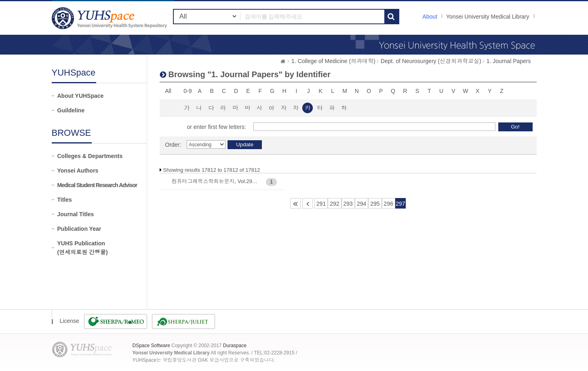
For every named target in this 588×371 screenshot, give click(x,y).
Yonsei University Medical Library (488, 17)
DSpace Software (151, 346)
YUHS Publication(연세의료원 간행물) (83, 248)
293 (348, 204)
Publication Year (79, 229)
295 (375, 204)
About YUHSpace (81, 96)
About (430, 17)
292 (334, 204)
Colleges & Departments (90, 156)
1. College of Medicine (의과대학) (333, 61)
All (168, 91)
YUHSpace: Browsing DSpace (110, 18)
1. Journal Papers (509, 61)
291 (321, 204)
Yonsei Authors (78, 171)
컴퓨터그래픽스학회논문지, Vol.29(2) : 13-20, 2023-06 (215, 181)
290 (308, 203)
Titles (65, 200)
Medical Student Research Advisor (97, 185)
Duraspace (235, 346)
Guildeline (71, 110)
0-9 (188, 91)
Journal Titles (76, 214)
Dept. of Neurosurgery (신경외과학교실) (431, 61)
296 (389, 204)
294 (361, 204)
